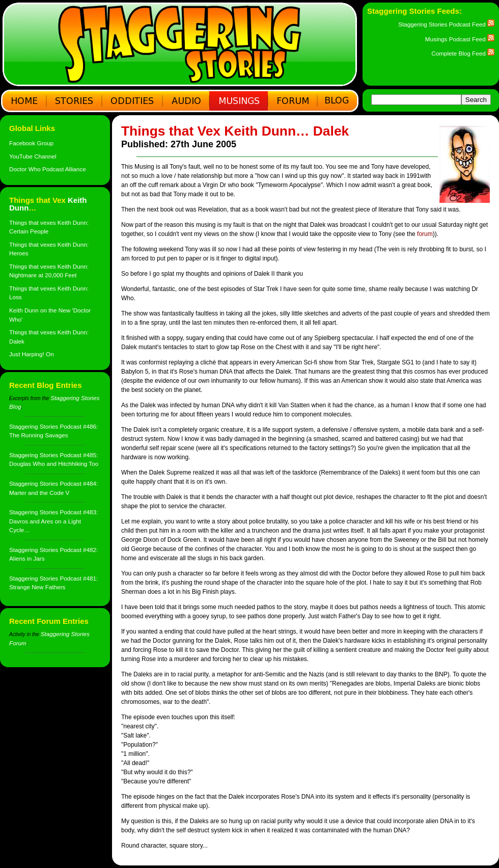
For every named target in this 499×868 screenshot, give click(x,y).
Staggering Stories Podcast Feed (446, 24)
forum (425, 234)
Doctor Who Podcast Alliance (48, 169)
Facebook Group (31, 143)
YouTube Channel (33, 156)
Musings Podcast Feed (460, 39)
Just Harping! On (32, 354)
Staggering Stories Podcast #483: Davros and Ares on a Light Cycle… (53, 521)
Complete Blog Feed (463, 53)
